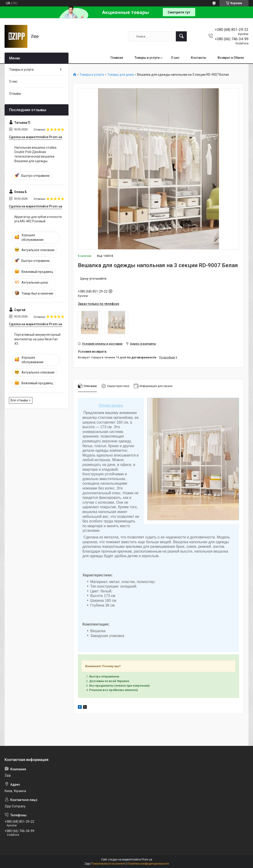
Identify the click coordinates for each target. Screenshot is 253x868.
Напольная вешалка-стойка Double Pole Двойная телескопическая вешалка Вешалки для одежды (35, 154)
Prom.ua (147, 860)
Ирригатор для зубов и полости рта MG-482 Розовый (38, 219)
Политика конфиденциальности (148, 864)
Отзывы (15, 94)
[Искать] (181, 36)
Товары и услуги (147, 58)
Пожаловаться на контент (108, 864)
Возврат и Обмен (231, 58)
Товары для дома (121, 75)
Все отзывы (19, 400)
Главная (117, 58)
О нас (175, 58)
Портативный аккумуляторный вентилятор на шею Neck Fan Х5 (37, 339)
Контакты (199, 58)
